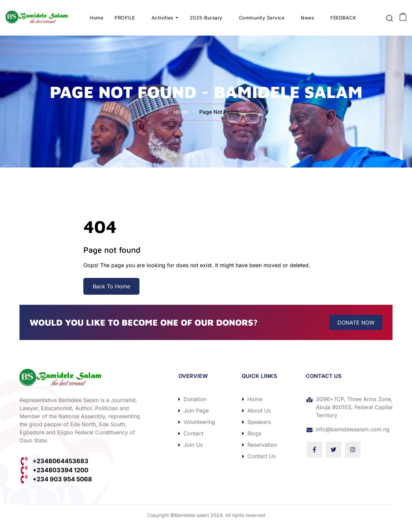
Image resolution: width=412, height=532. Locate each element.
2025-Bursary (206, 20)
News (307, 20)
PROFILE (125, 20)
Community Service (262, 20)
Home (96, 20)
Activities (162, 20)
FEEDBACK (343, 20)
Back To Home (111, 291)
